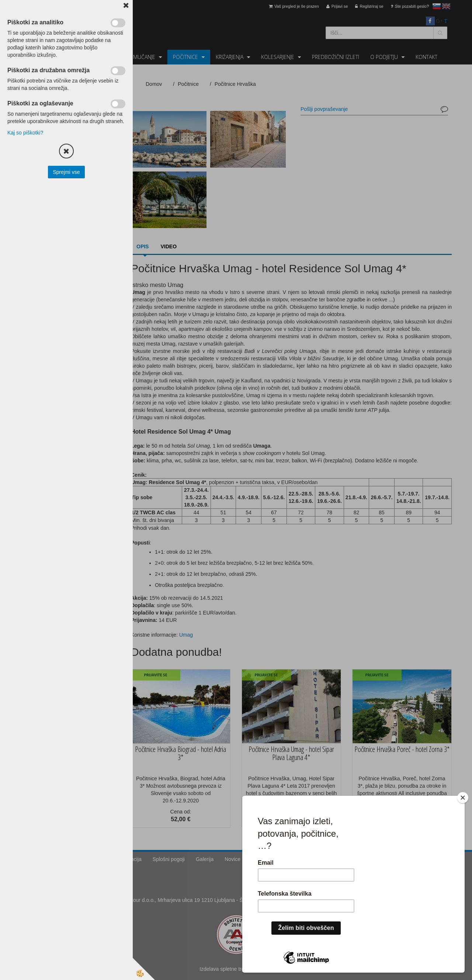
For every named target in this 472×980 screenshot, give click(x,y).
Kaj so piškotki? (25, 133)
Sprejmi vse (66, 172)
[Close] (463, 798)
